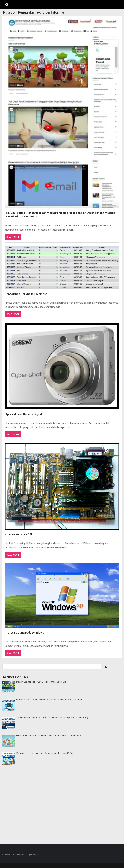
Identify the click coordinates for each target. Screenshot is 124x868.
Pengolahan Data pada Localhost (26, 294)
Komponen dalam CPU (19, 534)
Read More (13, 237)
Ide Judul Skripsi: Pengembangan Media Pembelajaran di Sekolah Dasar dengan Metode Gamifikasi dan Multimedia (60, 215)
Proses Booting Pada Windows (24, 632)
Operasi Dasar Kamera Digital (23, 414)
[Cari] (106, 666)
